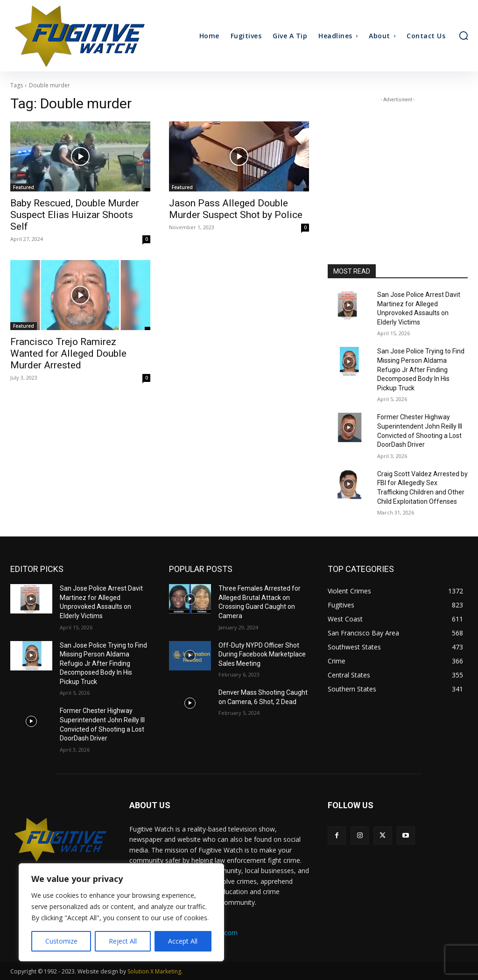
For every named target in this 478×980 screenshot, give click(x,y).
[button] (464, 35)
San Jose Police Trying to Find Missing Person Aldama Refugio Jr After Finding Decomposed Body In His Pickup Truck (421, 369)
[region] (121, 912)
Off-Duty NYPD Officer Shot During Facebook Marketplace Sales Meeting (262, 654)
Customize (61, 941)
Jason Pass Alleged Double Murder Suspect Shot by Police (236, 209)
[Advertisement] (398, 163)
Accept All (183, 941)
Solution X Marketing (154, 971)
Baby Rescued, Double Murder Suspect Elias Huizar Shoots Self (75, 215)
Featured (24, 187)
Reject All (123, 941)
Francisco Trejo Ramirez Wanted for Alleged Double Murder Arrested (68, 353)
